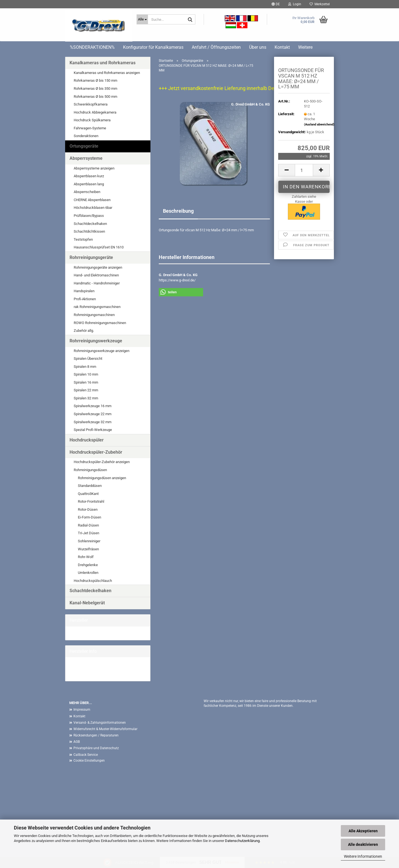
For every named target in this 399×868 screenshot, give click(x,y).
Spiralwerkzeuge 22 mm (93, 414)
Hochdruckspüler (87, 440)
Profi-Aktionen (85, 299)
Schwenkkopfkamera (91, 104)
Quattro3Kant (88, 494)
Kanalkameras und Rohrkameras (103, 63)
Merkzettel (320, 4)
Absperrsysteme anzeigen (94, 168)
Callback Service (86, 755)
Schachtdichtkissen (89, 231)
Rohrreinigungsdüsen (90, 470)
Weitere (305, 47)
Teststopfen (83, 239)
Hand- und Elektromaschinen (96, 275)
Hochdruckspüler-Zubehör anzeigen (102, 462)
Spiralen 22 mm (86, 390)
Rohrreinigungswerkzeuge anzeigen (102, 351)
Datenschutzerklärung (242, 841)
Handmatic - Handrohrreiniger (97, 283)
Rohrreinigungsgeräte (91, 257)
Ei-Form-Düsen (89, 517)
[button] (276, 4)
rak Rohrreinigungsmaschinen (97, 307)
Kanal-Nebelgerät (87, 603)
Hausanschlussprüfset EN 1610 (99, 247)
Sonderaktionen (86, 136)
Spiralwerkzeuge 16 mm (93, 406)
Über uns (258, 47)
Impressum (82, 710)
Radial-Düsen (88, 525)
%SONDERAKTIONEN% (92, 47)
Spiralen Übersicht (88, 359)
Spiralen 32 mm (86, 398)
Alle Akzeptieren (363, 831)
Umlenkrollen (88, 573)
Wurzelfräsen (88, 549)
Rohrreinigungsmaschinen (94, 315)
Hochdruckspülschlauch (93, 581)
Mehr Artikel (79, 674)
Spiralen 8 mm (85, 367)
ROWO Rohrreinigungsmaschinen (100, 323)
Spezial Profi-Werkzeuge (93, 430)
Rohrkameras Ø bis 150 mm (95, 80)
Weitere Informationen (363, 856)
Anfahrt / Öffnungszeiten (216, 47)
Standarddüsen (90, 486)
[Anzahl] (304, 170)
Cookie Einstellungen (89, 761)
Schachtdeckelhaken (90, 224)
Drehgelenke (88, 565)
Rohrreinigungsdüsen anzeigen (102, 478)
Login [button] (295, 4)
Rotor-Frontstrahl (91, 501)
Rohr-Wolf (86, 557)
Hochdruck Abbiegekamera (95, 112)
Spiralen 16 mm (86, 382)
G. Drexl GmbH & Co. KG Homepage (97, 669)
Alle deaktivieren (363, 844)
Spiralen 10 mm (86, 374)
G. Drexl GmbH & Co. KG (250, 104)
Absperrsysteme (86, 158)
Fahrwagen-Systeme (90, 128)
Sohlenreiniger (89, 541)
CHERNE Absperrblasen (92, 200)
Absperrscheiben (87, 192)
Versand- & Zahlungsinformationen (100, 723)
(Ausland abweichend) (319, 124)
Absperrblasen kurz (89, 176)
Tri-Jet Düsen (89, 533)
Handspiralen (84, 291)
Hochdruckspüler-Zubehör (96, 452)
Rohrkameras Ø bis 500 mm (95, 97)
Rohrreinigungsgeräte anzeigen (98, 267)
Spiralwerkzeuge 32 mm (93, 422)
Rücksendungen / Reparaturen (96, 735)
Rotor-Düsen (88, 509)
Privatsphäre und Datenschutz (96, 748)
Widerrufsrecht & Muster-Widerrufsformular (105, 729)
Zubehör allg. (84, 331)
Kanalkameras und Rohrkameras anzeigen (107, 73)
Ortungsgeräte (84, 146)
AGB (77, 742)
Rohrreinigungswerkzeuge (96, 341)
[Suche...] (142, 19)
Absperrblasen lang (89, 184)
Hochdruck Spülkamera (92, 120)
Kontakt (282, 47)
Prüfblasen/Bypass (89, 216)
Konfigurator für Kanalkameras (153, 47)
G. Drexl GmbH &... (84, 633)
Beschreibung (178, 211)
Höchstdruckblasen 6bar (93, 208)
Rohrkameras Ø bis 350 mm (95, 88)
